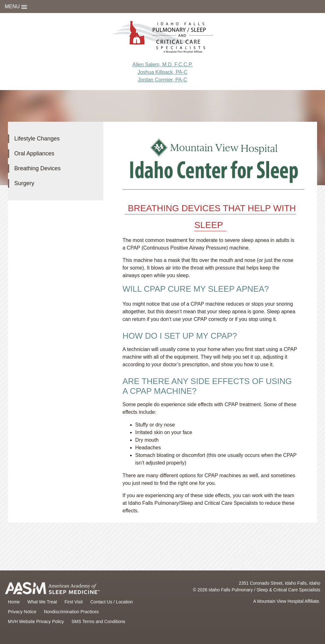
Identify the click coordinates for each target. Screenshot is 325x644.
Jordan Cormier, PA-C (162, 80)
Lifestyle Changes (37, 139)
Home (14, 602)
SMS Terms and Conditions (98, 621)
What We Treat (42, 602)
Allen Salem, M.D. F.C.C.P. (162, 65)
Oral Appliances (34, 153)
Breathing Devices (37, 168)
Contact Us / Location (111, 602)
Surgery (24, 183)
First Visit (73, 602)
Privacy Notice (22, 612)
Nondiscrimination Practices (71, 612)
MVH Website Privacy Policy (36, 621)
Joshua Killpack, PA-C (162, 72)
